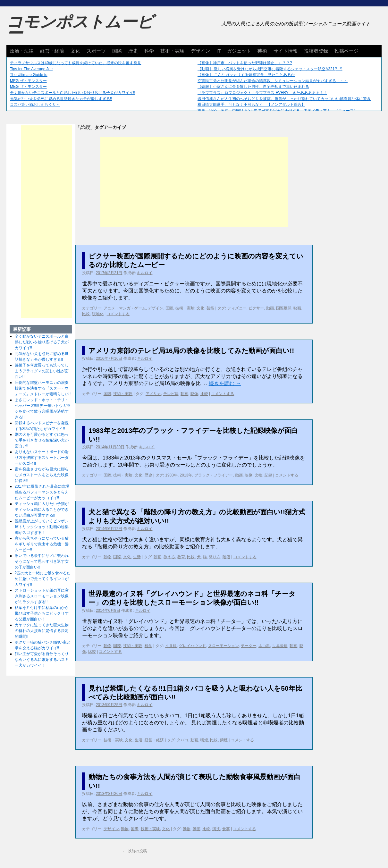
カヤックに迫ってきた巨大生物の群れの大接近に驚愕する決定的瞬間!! (42, 631)
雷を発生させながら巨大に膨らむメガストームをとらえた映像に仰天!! (42, 475)
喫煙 (204, 740)
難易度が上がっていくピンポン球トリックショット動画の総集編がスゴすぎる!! (42, 527)
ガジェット (239, 51)
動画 (270, 308)
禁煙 (224, 740)
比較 (86, 314)
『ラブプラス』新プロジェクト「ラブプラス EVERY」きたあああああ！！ (262, 93)
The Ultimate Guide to (29, 75)
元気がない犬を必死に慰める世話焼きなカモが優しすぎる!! (61, 99)
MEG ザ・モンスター (28, 81)
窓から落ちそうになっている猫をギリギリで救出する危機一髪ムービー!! (42, 544)
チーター (249, 646)
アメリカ (153, 394)
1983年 (171, 475)
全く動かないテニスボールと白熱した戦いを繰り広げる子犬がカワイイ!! (73, 93)
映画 (297, 308)
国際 (117, 51)
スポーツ (96, 51)
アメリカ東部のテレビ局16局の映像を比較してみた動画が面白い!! (191, 351)
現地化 (98, 314)
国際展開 (284, 308)
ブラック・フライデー (214, 475)
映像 (194, 394)
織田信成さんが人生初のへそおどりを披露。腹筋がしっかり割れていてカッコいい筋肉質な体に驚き (284, 99)
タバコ (182, 740)
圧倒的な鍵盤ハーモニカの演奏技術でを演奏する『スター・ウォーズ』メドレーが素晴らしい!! (43, 388)
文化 (75, 51)
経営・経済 (52, 51)
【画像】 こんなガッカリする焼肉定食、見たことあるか (246, 75)
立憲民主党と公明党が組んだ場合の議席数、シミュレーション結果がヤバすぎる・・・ (273, 81)
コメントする (118, 314)
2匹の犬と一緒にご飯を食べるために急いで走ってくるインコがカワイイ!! (43, 579)
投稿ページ (346, 51)
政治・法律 (22, 51)
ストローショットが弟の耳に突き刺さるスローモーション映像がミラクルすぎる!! (42, 596)
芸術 (262, 51)
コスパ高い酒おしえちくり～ (35, 105)
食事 (226, 829)
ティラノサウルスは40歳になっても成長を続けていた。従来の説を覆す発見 (76, 63)
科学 (149, 51)
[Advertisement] (194, 182)
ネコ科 (264, 646)
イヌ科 (171, 646)
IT (219, 51)
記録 (268, 475)
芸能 (210, 308)
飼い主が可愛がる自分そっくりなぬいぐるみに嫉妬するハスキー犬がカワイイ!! (42, 660)
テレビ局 (171, 394)
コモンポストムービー (80, 28)
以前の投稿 (135, 851)
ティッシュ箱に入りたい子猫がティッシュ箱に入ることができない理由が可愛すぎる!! (42, 510)
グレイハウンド (192, 646)
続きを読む (225, 383)
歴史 (133, 51)
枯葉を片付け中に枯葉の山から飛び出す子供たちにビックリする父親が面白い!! (42, 613)
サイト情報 (286, 51)
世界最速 (280, 646)
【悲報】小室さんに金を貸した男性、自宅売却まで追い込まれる (253, 87)
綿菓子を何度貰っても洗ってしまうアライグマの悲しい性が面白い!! (42, 371)
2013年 (186, 475)
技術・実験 (172, 51)
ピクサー (256, 308)
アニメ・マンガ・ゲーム (125, 308)
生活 (137, 557)
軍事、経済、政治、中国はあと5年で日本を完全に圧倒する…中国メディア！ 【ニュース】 (278, 111)
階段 (226, 557)
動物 (107, 557)
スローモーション (224, 646)
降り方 (215, 557)
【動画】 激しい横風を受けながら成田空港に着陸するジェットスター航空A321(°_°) (270, 69)
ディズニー (237, 308)
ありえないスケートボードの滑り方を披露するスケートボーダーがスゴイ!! (42, 458)
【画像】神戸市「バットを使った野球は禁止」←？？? (245, 63)
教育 (181, 557)
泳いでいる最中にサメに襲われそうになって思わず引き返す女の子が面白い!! (42, 561)
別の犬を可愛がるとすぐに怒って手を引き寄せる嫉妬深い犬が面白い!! (42, 440)
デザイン (200, 51)
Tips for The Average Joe (31, 69)
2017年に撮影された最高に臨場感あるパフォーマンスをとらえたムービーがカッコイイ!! (42, 492)
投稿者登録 (316, 51)
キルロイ (145, 273)
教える (169, 557)
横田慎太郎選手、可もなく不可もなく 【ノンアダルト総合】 (251, 105)
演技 (216, 829)
